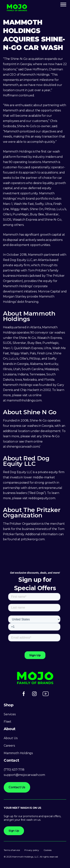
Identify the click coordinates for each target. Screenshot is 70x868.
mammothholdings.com (24, 400)
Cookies (48, 850)
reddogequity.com (42, 498)
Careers (9, 746)
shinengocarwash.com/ (23, 447)
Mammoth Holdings (18, 753)
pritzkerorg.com (33, 539)
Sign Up (14, 831)
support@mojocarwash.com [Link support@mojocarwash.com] (24, 775)
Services (10, 714)
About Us (11, 738)
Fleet (8, 722)
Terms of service (12, 850)
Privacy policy (32, 850)
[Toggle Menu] (63, 4)
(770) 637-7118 (14, 770)
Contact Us (17, 787)
